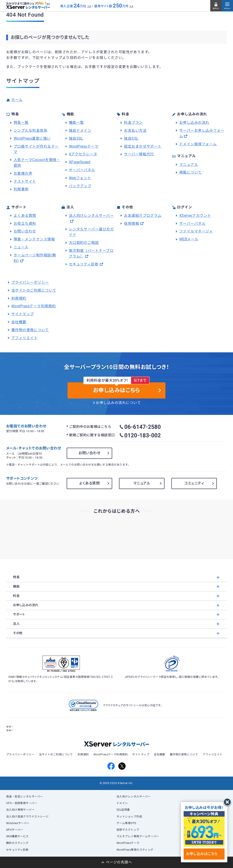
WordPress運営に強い (32, 139)
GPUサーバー (15, 830)
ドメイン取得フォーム (198, 144)
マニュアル (189, 165)
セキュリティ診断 (84, 264)
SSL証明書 (123, 810)
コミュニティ (194, 483)
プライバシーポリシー (30, 283)
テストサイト (25, 182)
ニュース (21, 247)
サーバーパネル (82, 170)
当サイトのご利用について (34, 290)
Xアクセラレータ (83, 154)
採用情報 (132, 224)
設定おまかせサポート (143, 146)
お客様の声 (23, 174)
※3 (89, 6)
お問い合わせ (25, 231)
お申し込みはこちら (204, 854)
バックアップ (80, 186)
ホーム (17, 100)
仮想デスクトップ (128, 830)
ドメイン (122, 803)
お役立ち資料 (25, 224)
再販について (191, 172)
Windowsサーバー (18, 823)
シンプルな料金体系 (30, 131)
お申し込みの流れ (194, 123)
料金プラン (133, 123)
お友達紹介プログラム (143, 216)
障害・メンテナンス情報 (34, 239)
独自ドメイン (80, 131)
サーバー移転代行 (139, 154)
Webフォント (80, 178)
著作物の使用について (30, 330)
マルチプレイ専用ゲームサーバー (138, 836)
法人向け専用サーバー (20, 810)
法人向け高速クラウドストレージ (27, 817)
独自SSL (76, 139)
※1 (48, 4)
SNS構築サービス (17, 836)
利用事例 (21, 189)
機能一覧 (76, 123)
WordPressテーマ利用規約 (34, 306)
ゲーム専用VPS (126, 823)
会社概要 (19, 322)
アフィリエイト (24, 338)
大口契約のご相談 (84, 243)
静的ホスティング (17, 843)
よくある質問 (25, 216)
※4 (131, 6)
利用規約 (19, 298)
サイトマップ (23, 314)
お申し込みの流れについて (118, 403)
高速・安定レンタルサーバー (25, 797)
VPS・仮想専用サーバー (22, 803)
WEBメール (189, 239)
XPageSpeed (80, 162)
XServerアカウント (195, 216)
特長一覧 (21, 123)
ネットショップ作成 (129, 817)
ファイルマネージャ (196, 231)
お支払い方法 (135, 131)
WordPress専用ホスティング (135, 850)
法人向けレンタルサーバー (91, 216)
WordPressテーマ (84, 146)
